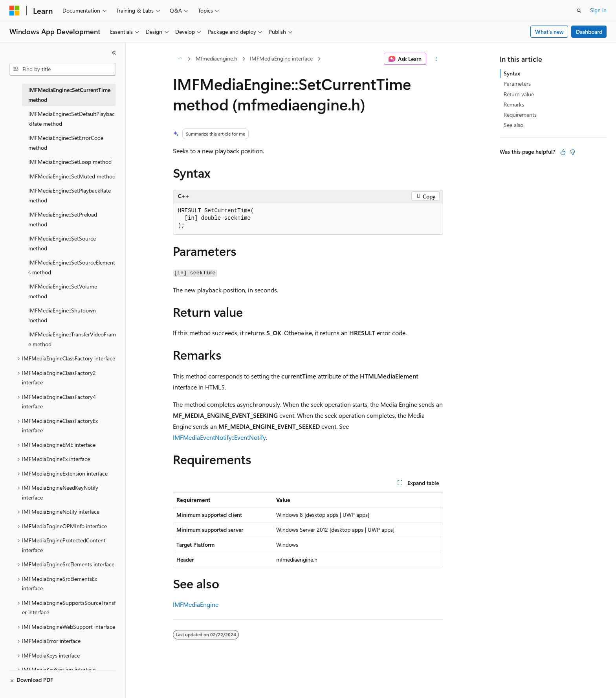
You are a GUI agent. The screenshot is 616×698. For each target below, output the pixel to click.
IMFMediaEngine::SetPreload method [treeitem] (63, 219)
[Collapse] (114, 53)
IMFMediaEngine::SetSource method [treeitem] (62, 243)
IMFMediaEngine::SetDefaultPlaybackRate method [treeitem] (71, 119)
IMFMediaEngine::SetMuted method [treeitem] (72, 176)
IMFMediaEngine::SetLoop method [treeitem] (70, 162)
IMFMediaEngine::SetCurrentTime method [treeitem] (69, 95)
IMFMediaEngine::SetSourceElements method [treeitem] (72, 267)
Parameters (517, 84)
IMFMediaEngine (196, 604)
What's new (549, 32)
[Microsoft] (15, 11)
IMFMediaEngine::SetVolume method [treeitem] (63, 291)
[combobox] (63, 69)
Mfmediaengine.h (216, 58)
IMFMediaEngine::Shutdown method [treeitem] (62, 315)
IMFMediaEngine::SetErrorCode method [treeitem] (66, 143)
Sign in (598, 10)
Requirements (520, 115)
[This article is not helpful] (572, 152)
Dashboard (589, 32)
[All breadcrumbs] (180, 59)
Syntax (512, 73)
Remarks (514, 104)
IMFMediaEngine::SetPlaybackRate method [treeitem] (70, 195)
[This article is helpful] (563, 152)
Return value (519, 94)
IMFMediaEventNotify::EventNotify (219, 437)
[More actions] (436, 59)
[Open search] (579, 11)
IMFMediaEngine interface (281, 58)
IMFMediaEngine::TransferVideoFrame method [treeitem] (72, 339)
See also (513, 125)
